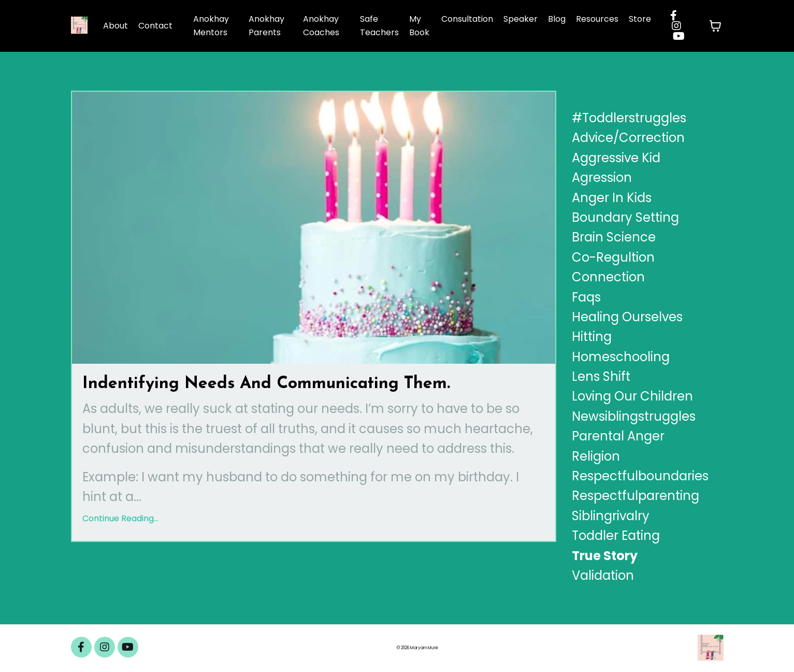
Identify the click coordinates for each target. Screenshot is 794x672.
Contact (155, 26)
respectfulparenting (636, 496)
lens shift (601, 376)
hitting (592, 337)
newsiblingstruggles (634, 416)
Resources (597, 19)
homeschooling (621, 357)
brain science (614, 237)
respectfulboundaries (640, 476)
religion (596, 456)
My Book (419, 26)
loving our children (632, 396)
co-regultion (613, 257)
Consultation (467, 19)
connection (608, 277)
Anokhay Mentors (211, 26)
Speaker (521, 19)
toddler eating (616, 535)
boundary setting (625, 217)
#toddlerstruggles (629, 118)
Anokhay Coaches (321, 26)
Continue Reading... (120, 518)
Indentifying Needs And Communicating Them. (266, 384)
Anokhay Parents (266, 26)
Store (640, 19)
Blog (557, 19)
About (116, 26)
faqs (586, 297)
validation (603, 575)
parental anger (618, 436)
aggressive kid (616, 158)
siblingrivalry (611, 516)
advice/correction (628, 138)
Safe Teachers (379, 26)
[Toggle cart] (715, 26)
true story (605, 556)
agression (602, 177)
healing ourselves (627, 317)
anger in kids (612, 198)
